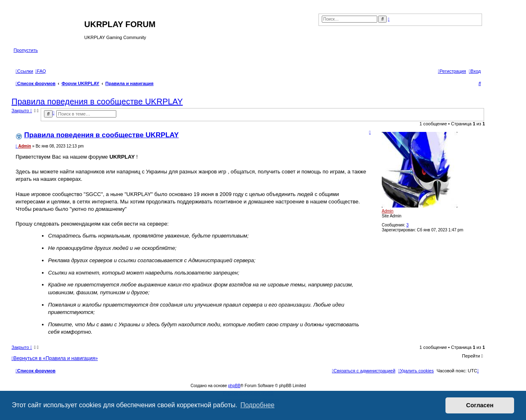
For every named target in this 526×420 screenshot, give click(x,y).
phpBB (234, 386)
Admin (388, 211)
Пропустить (26, 50)
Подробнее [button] (257, 405)
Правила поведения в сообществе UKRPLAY (97, 102)
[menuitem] (41, 71)
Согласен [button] (480, 405)
